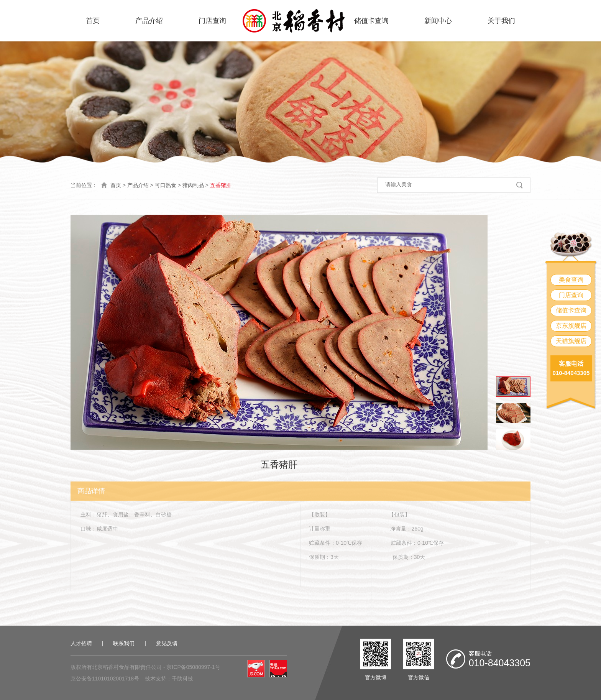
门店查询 (212, 21)
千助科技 (182, 679)
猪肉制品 (193, 185)
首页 (93, 21)
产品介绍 (149, 21)
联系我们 (124, 643)
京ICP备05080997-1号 (193, 667)
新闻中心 (438, 21)
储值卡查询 (371, 21)
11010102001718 (113, 679)
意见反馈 (167, 643)
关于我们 (501, 21)
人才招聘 (81, 643)
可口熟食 (166, 185)
